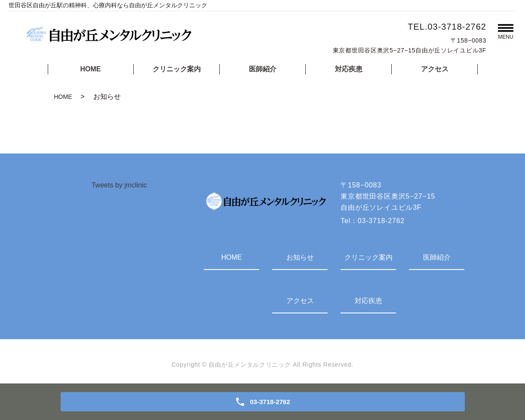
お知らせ (300, 257)
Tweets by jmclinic (119, 185)
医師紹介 (263, 69)
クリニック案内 (177, 69)
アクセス (435, 69)
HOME (91, 69)
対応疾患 (349, 69)
